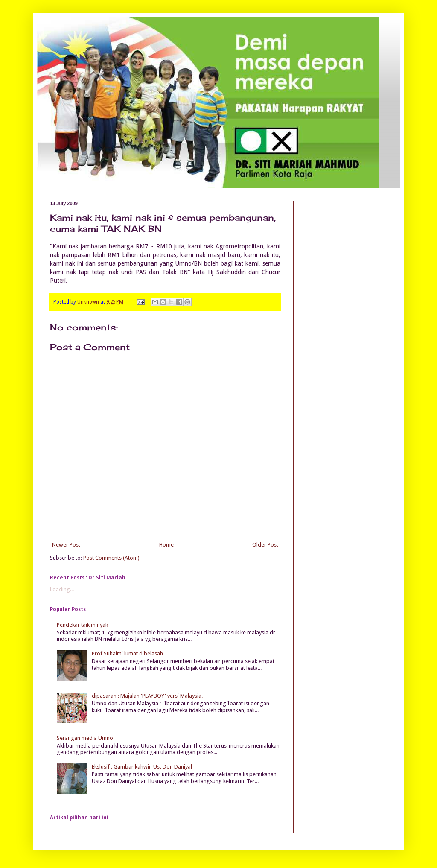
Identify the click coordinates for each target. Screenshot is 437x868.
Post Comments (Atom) (111, 558)
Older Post (265, 545)
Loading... (62, 589)
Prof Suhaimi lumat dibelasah (127, 653)
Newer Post (66, 545)
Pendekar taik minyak (82, 625)
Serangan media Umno (85, 738)
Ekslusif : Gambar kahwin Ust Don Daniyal (142, 767)
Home (166, 545)
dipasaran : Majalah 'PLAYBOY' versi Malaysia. (147, 696)
